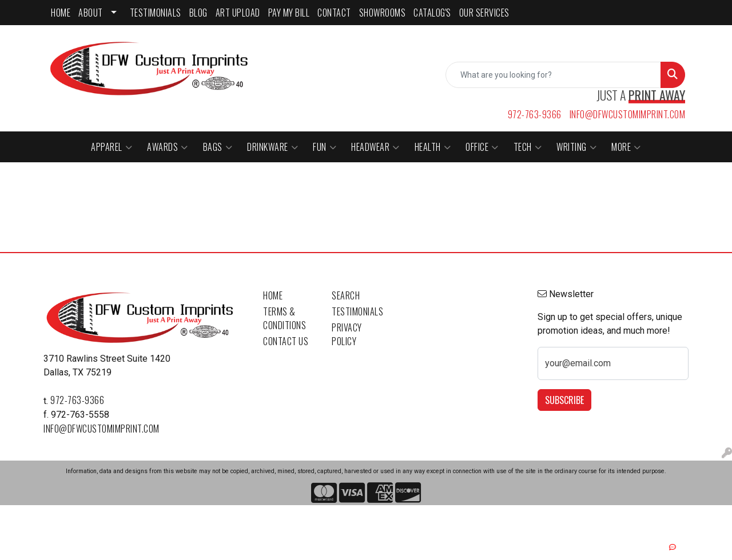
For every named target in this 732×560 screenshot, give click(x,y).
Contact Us (286, 341)
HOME (61, 13)
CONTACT (334, 13)
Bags (218, 147)
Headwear (375, 147)
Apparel (112, 147)
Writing (576, 147)
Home (273, 295)
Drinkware (272, 147)
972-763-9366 (535, 114)
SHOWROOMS (383, 13)
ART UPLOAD (238, 13)
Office (482, 147)
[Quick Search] (553, 75)
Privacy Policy (347, 334)
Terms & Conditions (285, 318)
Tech (528, 147)
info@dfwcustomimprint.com (628, 114)
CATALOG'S (432, 13)
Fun (325, 147)
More (626, 147)
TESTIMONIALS (156, 13)
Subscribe (564, 400)
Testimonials (357, 311)
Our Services (484, 13)
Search (346, 295)
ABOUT (91, 13)
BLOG (198, 13)
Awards (168, 147)
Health (433, 147)
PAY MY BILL (289, 13)
